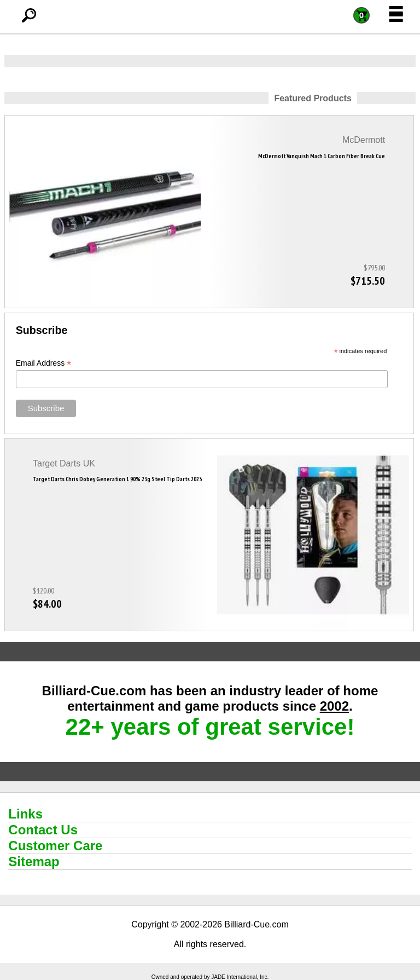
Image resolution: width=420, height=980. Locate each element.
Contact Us (43, 830)
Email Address (44, 363)
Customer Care (55, 846)
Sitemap (34, 861)
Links (25, 814)
